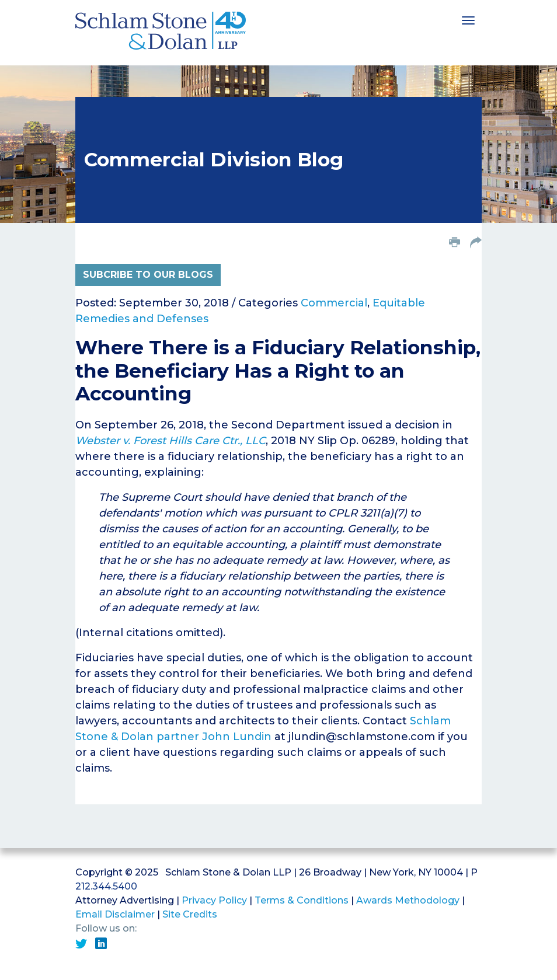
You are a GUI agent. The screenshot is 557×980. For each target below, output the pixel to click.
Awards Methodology (408, 900)
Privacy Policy (214, 900)
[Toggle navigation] (468, 19)
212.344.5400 (106, 886)
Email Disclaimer (115, 914)
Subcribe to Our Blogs (148, 275)
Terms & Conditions (302, 900)
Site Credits (190, 914)
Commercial (334, 303)
